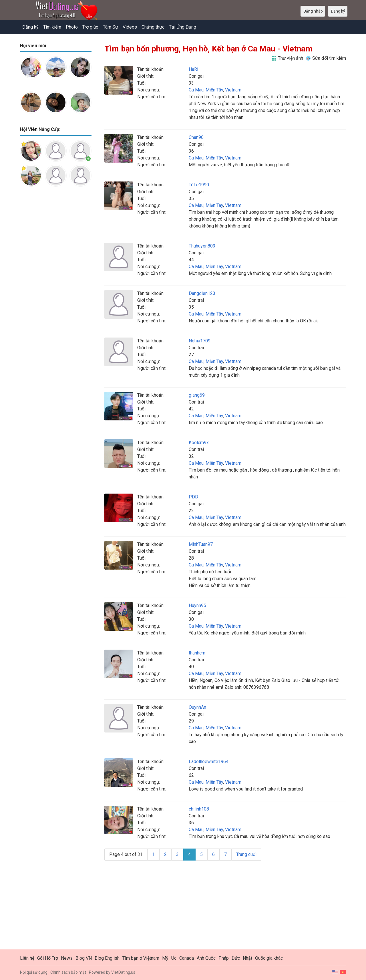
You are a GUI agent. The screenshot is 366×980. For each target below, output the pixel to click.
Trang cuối (246, 854)
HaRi (193, 69)
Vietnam (233, 90)
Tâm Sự (111, 27)
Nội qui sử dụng (34, 972)
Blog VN (84, 958)
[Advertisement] (56, 281)
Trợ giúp (90, 27)
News (67, 958)
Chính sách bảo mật (68, 972)
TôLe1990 (199, 185)
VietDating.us (123, 972)
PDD (193, 497)
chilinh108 (199, 809)
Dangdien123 (202, 293)
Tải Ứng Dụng (183, 27)
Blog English (107, 958)
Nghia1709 (200, 341)
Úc (174, 958)
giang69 (197, 395)
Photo (72, 27)
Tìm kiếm (52, 27)
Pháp (224, 958)
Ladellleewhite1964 (209, 762)
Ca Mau (196, 90)
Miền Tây (214, 90)
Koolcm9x (199, 443)
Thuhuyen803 (202, 246)
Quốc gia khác (269, 958)
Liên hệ (27, 958)
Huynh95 (197, 605)
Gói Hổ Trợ (48, 958)
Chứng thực (153, 27)
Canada (187, 958)
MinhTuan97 (201, 544)
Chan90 (196, 137)
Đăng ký (30, 27)
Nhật (247, 958)
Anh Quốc (206, 958)
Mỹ (165, 958)
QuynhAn (197, 707)
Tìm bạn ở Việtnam (141, 958)
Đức (236, 958)
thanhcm (197, 653)
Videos (130, 27)
